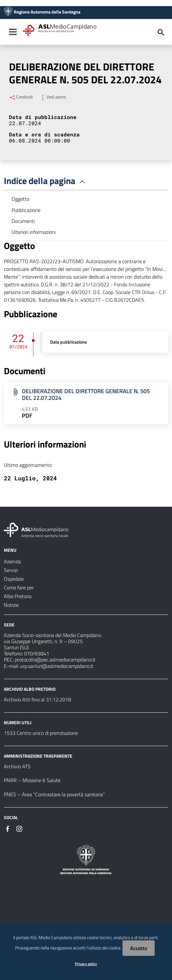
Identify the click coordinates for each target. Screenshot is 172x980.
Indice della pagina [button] (46, 181)
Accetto (139, 948)
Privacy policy (86, 964)
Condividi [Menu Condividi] (21, 97)
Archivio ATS (17, 766)
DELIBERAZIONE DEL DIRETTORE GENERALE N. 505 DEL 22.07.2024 (86, 394)
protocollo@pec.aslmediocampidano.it (55, 660)
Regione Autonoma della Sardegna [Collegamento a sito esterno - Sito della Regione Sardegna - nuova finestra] (47, 12)
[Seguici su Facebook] (8, 828)
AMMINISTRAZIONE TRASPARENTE (38, 756)
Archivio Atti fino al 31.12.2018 (37, 699)
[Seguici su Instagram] (19, 828)
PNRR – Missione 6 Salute (32, 780)
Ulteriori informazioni (34, 232)
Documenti (23, 221)
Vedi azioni (53, 97)
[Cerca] (161, 32)
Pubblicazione (26, 210)
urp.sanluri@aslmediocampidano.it (57, 666)
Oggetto (20, 199)
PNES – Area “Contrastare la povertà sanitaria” (54, 794)
